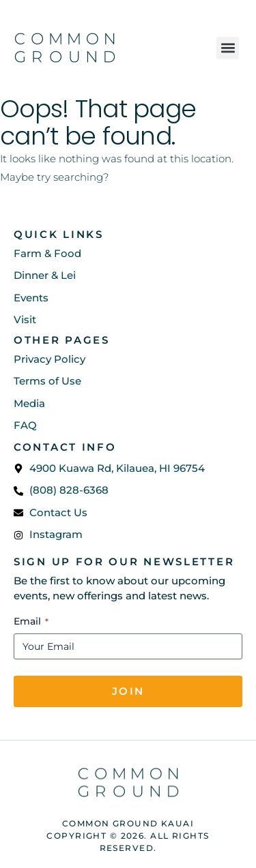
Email (31, 621)
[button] (228, 48)
